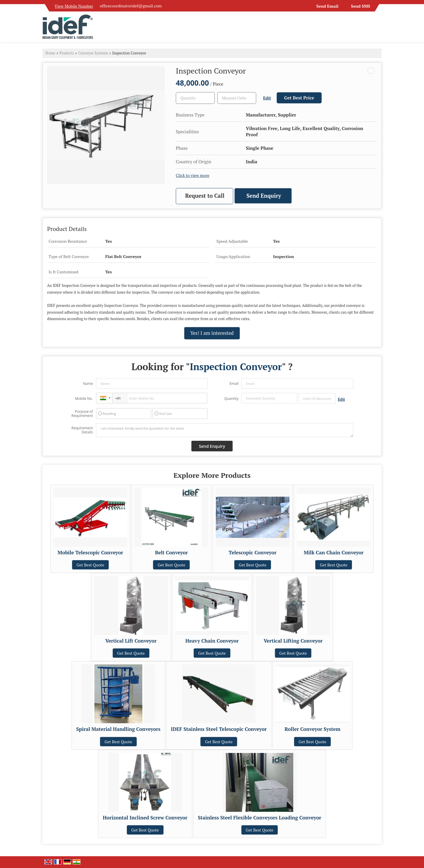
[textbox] (237, 98)
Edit (267, 98)
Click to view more (193, 175)
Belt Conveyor (172, 553)
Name (88, 384)
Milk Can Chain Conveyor (333, 553)
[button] (74, 6)
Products (67, 53)
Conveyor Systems (93, 53)
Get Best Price (299, 98)
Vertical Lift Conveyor (131, 641)
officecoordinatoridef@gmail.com (131, 6)
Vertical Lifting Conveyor (293, 641)
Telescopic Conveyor (252, 553)
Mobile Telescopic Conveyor (91, 553)
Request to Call (205, 196)
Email (234, 384)
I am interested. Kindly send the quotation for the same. (225, 430)
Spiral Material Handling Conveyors (118, 729)
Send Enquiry (264, 196)
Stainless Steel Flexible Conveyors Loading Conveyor (260, 818)
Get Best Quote (90, 565)
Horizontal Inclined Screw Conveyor (145, 818)
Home (50, 53)
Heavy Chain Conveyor (212, 641)
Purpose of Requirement (82, 414)
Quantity (231, 399)
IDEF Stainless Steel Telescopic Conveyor (219, 729)
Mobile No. (84, 399)
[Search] (378, 29)
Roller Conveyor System (313, 729)
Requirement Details (82, 430)
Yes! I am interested (212, 333)
